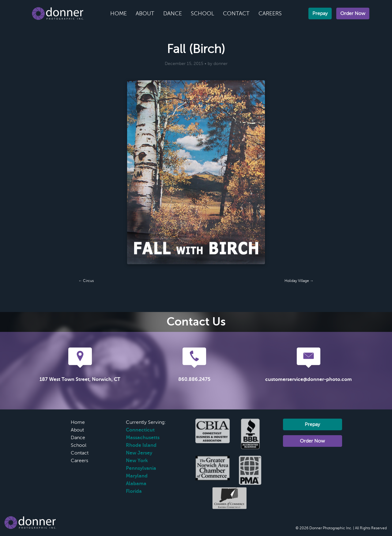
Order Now (353, 13)
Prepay (320, 13)
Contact (236, 13)
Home (119, 13)
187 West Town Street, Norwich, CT (80, 379)
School (202, 13)
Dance (173, 13)
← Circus (86, 281)
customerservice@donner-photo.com (309, 379)
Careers (270, 13)
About (145, 13)
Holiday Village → (299, 281)
